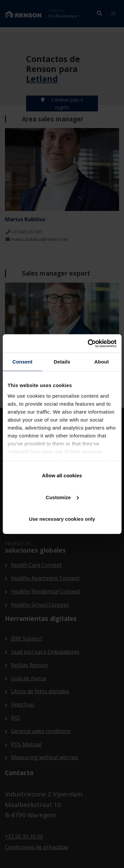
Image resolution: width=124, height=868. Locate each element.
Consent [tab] (22, 362)
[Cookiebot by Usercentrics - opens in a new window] (88, 343)
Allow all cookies (62, 475)
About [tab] (102, 362)
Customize (62, 497)
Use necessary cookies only (62, 519)
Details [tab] (62, 362)
